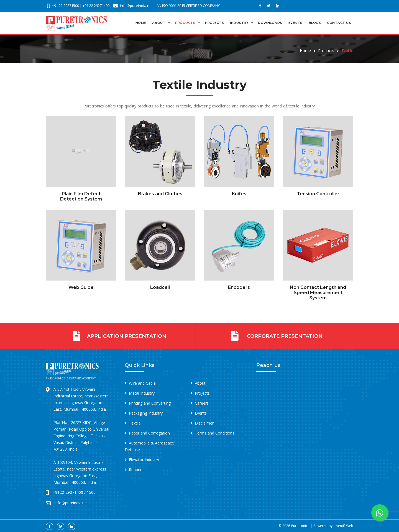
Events (296, 23)
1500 (91, 492)
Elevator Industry (144, 460)
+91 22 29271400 (96, 6)
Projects (214, 23)
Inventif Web (343, 526)
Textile (135, 423)
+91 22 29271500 (66, 6)
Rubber (135, 470)
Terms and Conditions (215, 433)
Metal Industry (142, 393)
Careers (202, 403)
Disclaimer (204, 423)
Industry (239, 23)
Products (185, 23)
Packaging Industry (146, 413)
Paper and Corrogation (149, 433)
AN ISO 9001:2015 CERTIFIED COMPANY (188, 6)
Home (141, 23)
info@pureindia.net (136, 6)
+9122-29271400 (68, 492)
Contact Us (339, 23)
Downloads (270, 23)
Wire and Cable (142, 383)
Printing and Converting (150, 403)
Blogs (315, 23)
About (159, 23)
